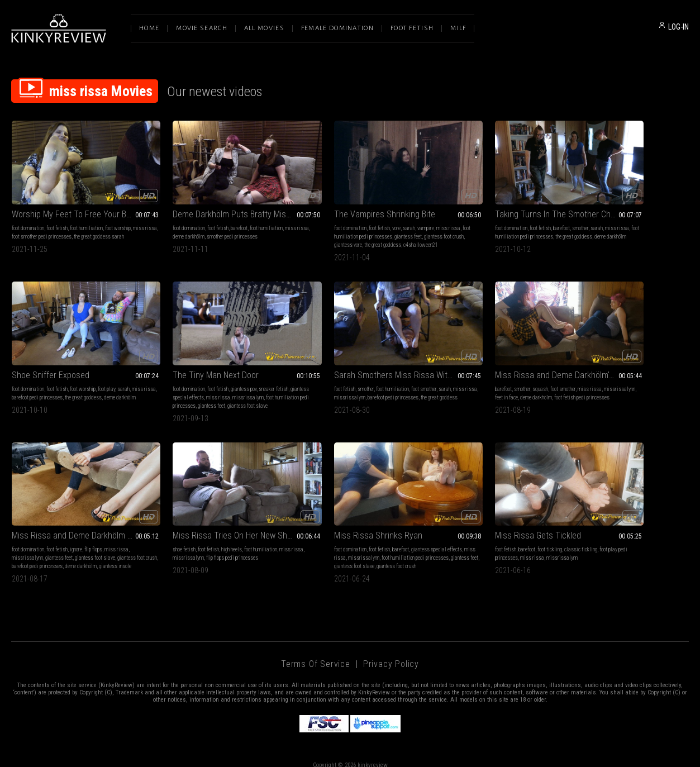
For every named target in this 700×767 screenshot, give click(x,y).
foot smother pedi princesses (68, 223)
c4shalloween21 (304, 240)
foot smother (239, 371)
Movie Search (202, 28)
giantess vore (343, 232)
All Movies (264, 28)
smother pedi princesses (223, 223)
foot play (657, 215)
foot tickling (204, 527)
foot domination (28, 215)
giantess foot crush (307, 232)
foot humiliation (86, 215)
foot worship (118, 215)
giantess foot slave (508, 380)
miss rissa (24, 223)
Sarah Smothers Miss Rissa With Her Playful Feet (213, 357)
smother (510, 215)
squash (332, 371)
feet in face (332, 380)
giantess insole (441, 396)
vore (349, 215)
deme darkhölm (180, 223)
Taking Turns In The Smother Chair (487, 201)
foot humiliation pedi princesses (335, 223)
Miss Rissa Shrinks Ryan (56, 513)
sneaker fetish (113, 371)
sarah (362, 215)
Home (149, 28)
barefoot (216, 215)
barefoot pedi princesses (614, 223)
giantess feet (384, 223)
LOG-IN (678, 27)
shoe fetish (574, 371)
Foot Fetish (412, 28)
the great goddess (378, 232)
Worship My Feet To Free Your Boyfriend (75, 201)
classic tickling (235, 527)
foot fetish (57, 215)
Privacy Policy (391, 650)
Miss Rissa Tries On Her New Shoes (625, 357)
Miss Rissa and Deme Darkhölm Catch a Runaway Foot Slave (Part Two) (488, 357)
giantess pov (83, 371)
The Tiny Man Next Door (55, 357)
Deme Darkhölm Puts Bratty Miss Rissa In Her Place (213, 201)
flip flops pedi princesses (636, 380)
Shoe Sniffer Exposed (601, 201)
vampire (379, 215)
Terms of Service (316, 650)
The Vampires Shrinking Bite (338, 201)
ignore (489, 371)
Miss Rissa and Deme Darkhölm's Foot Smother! (350, 357)
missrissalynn (107, 380)
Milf (458, 28)
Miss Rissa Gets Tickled (193, 513)
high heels (622, 371)
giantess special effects (37, 380)
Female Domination (337, 28)
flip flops (507, 371)
